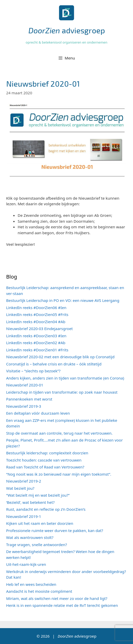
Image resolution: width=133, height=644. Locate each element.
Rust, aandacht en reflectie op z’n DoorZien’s (46, 509)
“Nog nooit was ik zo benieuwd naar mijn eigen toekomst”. (59, 474)
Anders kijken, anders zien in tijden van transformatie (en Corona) (65, 378)
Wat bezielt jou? (20, 488)
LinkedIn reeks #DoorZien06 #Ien (36, 308)
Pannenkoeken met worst (29, 399)
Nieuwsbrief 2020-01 (25, 385)
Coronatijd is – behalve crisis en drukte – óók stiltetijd (54, 364)
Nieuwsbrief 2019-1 (24, 516)
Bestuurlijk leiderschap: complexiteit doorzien (47, 453)
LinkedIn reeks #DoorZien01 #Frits (37, 350)
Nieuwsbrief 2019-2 (24, 481)
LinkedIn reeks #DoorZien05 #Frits (37, 314)
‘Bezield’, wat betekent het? (30, 502)
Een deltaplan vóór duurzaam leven (38, 413)
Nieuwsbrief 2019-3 (24, 406)
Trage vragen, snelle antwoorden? (37, 545)
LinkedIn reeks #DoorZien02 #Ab (36, 343)
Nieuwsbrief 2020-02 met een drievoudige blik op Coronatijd (60, 357)
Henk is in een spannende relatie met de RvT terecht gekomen (62, 605)
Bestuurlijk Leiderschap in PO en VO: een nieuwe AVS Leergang (63, 300)
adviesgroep (67, 30)
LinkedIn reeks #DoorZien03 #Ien (36, 336)
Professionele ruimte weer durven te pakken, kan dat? (55, 530)
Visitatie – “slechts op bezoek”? (33, 371)
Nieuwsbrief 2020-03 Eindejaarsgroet (39, 329)
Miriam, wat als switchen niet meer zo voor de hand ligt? (57, 598)
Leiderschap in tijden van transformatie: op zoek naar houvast (62, 392)
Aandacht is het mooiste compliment (39, 591)
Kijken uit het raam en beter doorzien (40, 523)
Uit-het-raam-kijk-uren (26, 564)
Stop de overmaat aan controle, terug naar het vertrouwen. (59, 433)
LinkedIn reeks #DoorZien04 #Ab (36, 322)
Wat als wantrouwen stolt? (30, 537)
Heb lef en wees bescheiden (31, 584)
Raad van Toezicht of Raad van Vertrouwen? (45, 467)
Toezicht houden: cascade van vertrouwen (44, 460)
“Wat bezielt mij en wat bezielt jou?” (38, 495)
